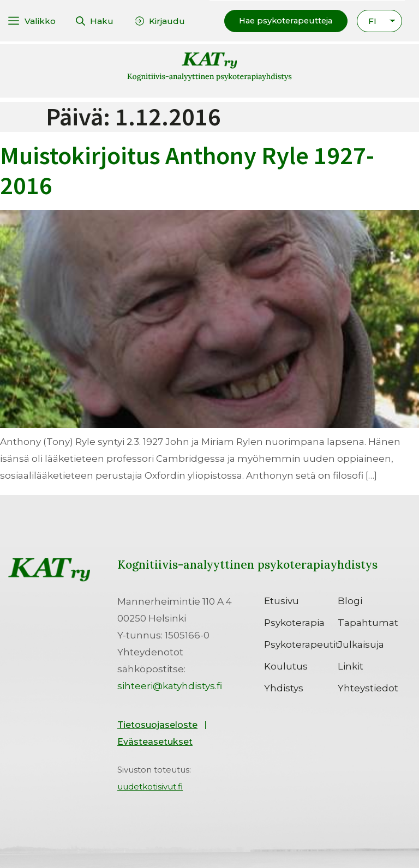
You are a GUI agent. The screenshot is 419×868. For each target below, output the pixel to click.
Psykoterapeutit (301, 644)
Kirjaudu (167, 20)
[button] (283, 20)
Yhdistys (284, 688)
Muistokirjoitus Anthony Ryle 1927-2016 (187, 170)
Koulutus (286, 666)
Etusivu (282, 600)
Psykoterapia (294, 622)
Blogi (350, 600)
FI (372, 20)
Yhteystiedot (368, 688)
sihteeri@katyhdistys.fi (170, 685)
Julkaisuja (361, 644)
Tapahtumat (368, 622)
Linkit (351, 666)
